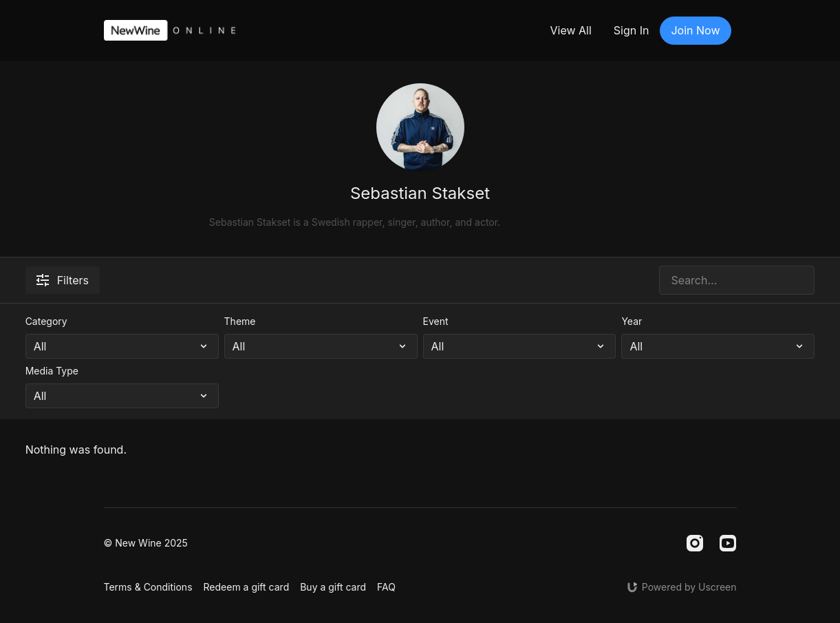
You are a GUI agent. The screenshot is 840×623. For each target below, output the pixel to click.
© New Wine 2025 (146, 543)
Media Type (52, 371)
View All (570, 30)
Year (632, 321)
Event (436, 321)
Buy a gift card (333, 587)
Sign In (632, 30)
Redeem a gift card (247, 587)
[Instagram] (695, 543)
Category (46, 321)
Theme (240, 321)
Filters (63, 280)
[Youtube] (728, 543)
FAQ (386, 587)
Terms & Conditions (148, 587)
